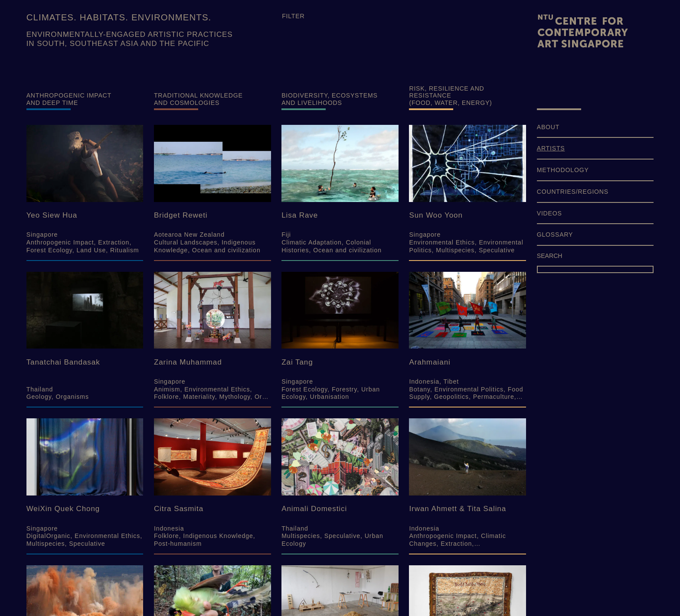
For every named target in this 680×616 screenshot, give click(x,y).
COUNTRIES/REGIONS (573, 192)
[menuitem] (595, 131)
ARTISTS (551, 148)
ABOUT (548, 127)
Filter (293, 16)
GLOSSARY (555, 235)
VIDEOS (549, 213)
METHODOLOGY (563, 170)
